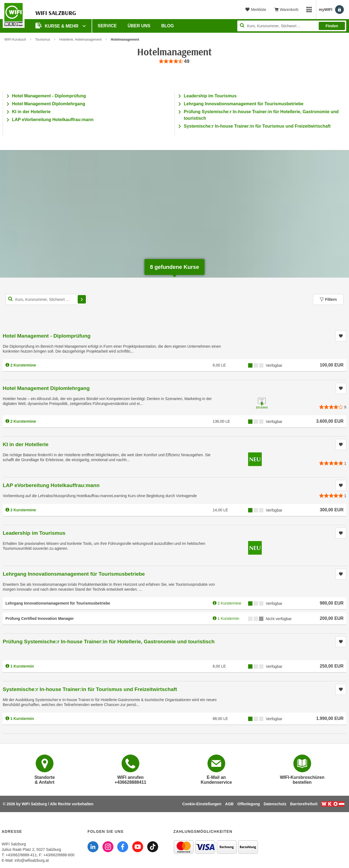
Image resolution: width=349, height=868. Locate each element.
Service (107, 26)
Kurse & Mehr (58, 25)
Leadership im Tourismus (210, 96)
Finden (332, 26)
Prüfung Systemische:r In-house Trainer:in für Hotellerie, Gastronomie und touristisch (109, 642)
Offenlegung (249, 804)
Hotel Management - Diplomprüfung (49, 96)
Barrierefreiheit (304, 804)
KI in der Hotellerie (31, 112)
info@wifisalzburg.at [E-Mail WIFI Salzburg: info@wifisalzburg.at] (32, 860)
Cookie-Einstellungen (202, 804)
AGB (229, 804)
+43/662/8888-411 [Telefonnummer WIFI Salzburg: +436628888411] (21, 855)
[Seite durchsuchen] (292, 26)
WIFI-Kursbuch (15, 40)
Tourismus (43, 40)
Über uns (139, 26)
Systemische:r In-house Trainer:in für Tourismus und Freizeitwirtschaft (257, 126)
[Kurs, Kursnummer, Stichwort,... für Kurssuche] (46, 299)
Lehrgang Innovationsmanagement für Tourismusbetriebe (244, 104)
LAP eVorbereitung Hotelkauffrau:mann (53, 120)
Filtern (328, 299)
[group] (174, 61)
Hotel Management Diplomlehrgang (49, 104)
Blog (168, 26)
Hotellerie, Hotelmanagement (80, 40)
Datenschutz (275, 804)
